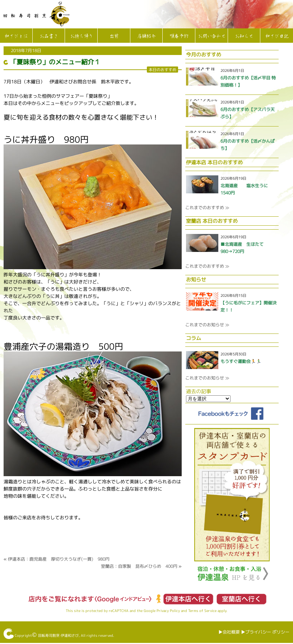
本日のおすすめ (162, 70)
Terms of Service (202, 611)
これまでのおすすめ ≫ (207, 208)
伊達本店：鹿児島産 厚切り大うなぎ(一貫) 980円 (59, 559)
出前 (114, 36)
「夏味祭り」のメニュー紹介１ (55, 62)
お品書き (48, 36)
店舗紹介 (146, 36)
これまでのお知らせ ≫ (207, 325)
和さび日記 (277, 36)
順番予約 (179, 36)
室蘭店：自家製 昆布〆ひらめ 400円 (139, 566)
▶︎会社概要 (229, 632)
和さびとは (16, 36)
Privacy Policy (168, 611)
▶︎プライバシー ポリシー (265, 632)
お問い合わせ (211, 36)
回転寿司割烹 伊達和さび (58, 635)
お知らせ (244, 36)
